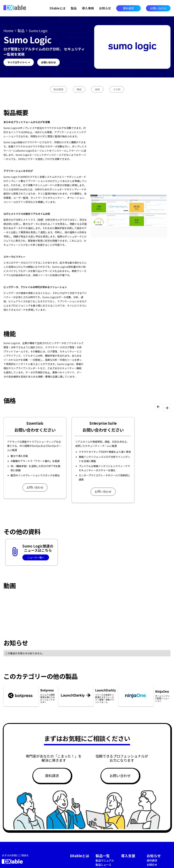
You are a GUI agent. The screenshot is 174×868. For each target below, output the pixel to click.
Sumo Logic (38, 31)
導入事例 (88, 8)
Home (8, 31)
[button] (158, 407)
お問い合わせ (158, 8)
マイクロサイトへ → (19, 62)
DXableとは (58, 8)
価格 (97, 89)
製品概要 (58, 89)
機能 (79, 89)
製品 (74, 8)
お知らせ (105, 8)
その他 (117, 89)
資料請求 (128, 8)
